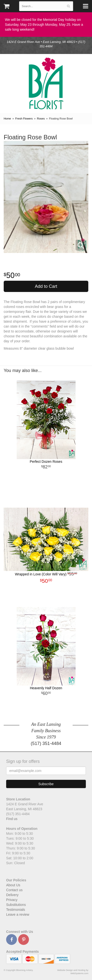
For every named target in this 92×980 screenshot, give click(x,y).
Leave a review (18, 914)
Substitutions (16, 905)
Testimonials (16, 910)
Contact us (14, 890)
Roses (41, 119)
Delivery (12, 895)
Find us (12, 819)
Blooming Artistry (46, 84)
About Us (13, 885)
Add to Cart (46, 286)
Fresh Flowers (24, 119)
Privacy (12, 900)
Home (7, 119)
